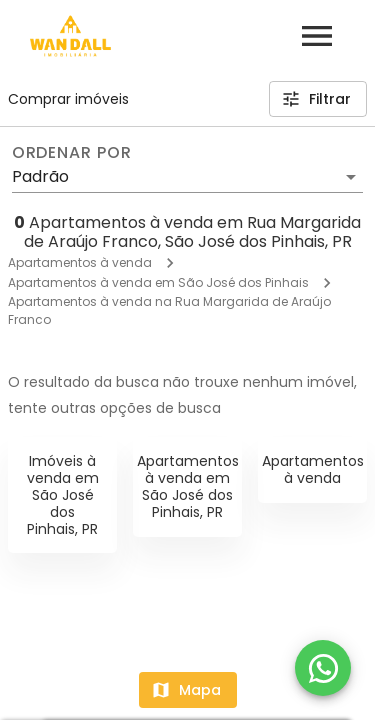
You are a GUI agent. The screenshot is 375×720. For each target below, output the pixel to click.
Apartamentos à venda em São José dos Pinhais (158, 282)
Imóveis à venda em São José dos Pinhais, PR (63, 494)
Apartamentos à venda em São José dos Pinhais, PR (188, 486)
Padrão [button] (40, 176)
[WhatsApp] (323, 668)
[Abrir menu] (317, 36)
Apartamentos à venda (80, 262)
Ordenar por (72, 153)
